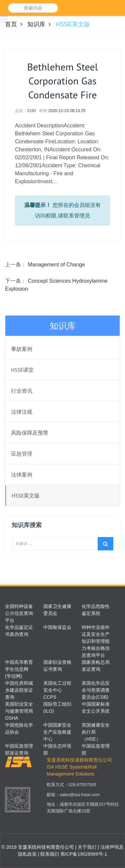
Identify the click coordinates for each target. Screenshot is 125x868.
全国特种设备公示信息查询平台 (19, 613)
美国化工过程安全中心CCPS (57, 690)
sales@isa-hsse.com (80, 800)
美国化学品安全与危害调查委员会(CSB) (96, 690)
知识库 (36, 24)
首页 (11, 24)
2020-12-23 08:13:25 (67, 111)
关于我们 (86, 847)
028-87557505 (82, 790)
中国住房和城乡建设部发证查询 (19, 690)
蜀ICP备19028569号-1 (84, 854)
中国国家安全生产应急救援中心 (57, 732)
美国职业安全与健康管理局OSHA (19, 711)
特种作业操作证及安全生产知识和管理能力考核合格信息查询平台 (96, 641)
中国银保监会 (57, 627)
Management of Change (56, 265)
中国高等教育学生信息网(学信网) (19, 669)
